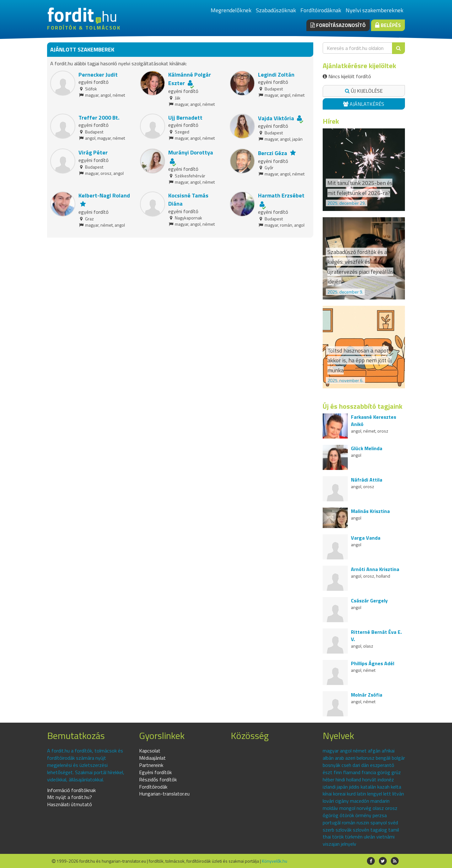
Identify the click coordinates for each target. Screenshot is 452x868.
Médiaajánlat (152, 758)
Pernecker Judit (98, 75)
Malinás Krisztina (370, 511)
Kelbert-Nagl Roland (104, 195)
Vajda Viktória (276, 118)
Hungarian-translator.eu (164, 794)
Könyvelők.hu (274, 861)
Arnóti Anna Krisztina (375, 569)
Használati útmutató (70, 804)
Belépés (388, 25)
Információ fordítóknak (71, 790)
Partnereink (151, 765)
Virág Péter (93, 152)
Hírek (331, 121)
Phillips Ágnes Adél (373, 663)
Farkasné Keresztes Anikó (374, 421)
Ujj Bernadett (185, 118)
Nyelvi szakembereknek (374, 10)
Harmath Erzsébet (281, 195)
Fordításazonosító (338, 25)
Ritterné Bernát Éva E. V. (376, 636)
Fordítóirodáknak (321, 10)
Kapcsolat (150, 751)
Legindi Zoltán (276, 75)
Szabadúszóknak (276, 10)
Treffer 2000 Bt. (99, 118)
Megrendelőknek (231, 10)
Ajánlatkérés (364, 104)
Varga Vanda (366, 538)
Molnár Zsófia (367, 695)
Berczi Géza (273, 153)
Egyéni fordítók (155, 772)
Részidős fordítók (158, 779)
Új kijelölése (364, 91)
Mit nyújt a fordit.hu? (70, 797)
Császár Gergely (369, 601)
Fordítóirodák (153, 787)
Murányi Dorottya (191, 152)
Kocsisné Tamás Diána (188, 199)
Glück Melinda (367, 448)
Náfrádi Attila (367, 480)
